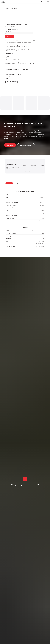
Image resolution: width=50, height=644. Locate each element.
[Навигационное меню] (48, 2)
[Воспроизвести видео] (25, 479)
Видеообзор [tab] (9, 183)
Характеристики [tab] (17, 183)
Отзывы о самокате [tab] (27, 183)
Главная (7, 8)
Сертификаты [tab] (35, 183)
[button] (40, 2)
